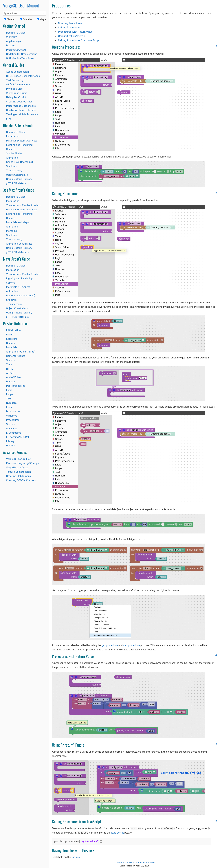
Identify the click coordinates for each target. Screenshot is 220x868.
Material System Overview (22, 140)
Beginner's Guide (16, 33)
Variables (12, 416)
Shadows (11, 166)
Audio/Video (13, 377)
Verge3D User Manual (21, 5)
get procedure (110, 645)
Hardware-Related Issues (21, 110)
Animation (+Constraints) (21, 352)
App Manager (14, 41)
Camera (11, 149)
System (11, 424)
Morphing (12, 231)
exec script (117, 833)
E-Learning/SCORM (17, 437)
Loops (10, 394)
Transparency (14, 170)
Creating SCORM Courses (21, 480)
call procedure (131, 645)
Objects (11, 343)
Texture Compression (18, 472)
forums (76, 857)
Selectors (12, 339)
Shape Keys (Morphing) (19, 162)
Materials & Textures (18, 287)
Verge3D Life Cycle (17, 467)
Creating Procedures (70, 23)
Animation (12, 158)
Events (10, 334)
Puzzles (11, 45)
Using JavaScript (16, 97)
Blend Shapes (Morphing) (21, 295)
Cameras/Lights (16, 356)
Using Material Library (19, 179)
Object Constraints (17, 175)
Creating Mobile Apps (18, 476)
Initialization (13, 330)
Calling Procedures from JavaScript (79, 40)
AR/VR (10, 373)
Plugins (10, 445)
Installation (13, 136)
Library (10, 441)
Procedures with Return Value (75, 32)
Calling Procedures (69, 27)
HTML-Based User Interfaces (23, 76)
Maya (41, 19)
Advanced (12, 428)
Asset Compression (17, 72)
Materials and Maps (17, 222)
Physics (11, 381)
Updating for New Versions (22, 54)
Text (9, 398)
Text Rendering (15, 80)
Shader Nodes (14, 153)
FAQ (8, 119)
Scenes (10, 360)
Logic (9, 390)
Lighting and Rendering (19, 145)
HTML (10, 369)
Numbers (11, 403)
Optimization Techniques (20, 58)
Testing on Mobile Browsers (22, 114)
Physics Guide (14, 89)
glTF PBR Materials (17, 183)
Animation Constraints (19, 244)
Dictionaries (13, 411)
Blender (10, 19)
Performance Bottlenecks (21, 106)
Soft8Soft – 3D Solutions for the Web (136, 862)
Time (9, 364)
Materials (12, 347)
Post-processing (16, 386)
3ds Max (26, 19)
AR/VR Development (18, 84)
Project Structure (16, 50)
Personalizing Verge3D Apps (22, 463)
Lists (9, 407)
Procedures (13, 420)
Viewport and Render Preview (23, 205)
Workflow (12, 37)
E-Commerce (14, 433)
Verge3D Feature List (18, 459)
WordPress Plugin (17, 93)
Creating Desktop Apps (19, 101)
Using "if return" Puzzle (71, 36)
